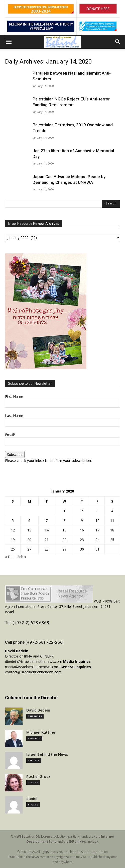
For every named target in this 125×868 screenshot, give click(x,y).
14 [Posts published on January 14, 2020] (47, 530)
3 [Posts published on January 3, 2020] (97, 511)
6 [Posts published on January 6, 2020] (29, 521)
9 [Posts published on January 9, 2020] (82, 521)
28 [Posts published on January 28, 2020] (47, 549)
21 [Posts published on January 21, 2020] (47, 540)
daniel (32, 799)
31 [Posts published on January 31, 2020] (97, 549)
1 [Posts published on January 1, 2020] (64, 511)
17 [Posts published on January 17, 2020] (97, 530)
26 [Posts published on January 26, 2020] (13, 549)
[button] (9, 42)
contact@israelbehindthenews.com (33, 672)
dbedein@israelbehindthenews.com (34, 661)
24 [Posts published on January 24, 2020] (97, 540)
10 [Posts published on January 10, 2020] (97, 521)
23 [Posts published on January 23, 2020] (82, 540)
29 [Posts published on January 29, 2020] (64, 549)
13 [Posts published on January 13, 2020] (29, 530)
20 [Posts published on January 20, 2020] (29, 540)
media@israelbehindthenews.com (32, 667)
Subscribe (15, 454)
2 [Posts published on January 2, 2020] (82, 511)
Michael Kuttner (41, 732)
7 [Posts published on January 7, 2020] (47, 521)
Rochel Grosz (38, 776)
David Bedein (38, 710)
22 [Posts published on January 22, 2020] (64, 540)
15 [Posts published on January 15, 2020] (64, 530)
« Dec (10, 557)
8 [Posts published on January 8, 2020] (64, 521)
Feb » (22, 557)
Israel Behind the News (47, 754)
